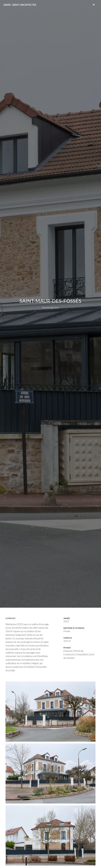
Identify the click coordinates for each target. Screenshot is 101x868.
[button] (94, 5)
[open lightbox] (50, 712)
